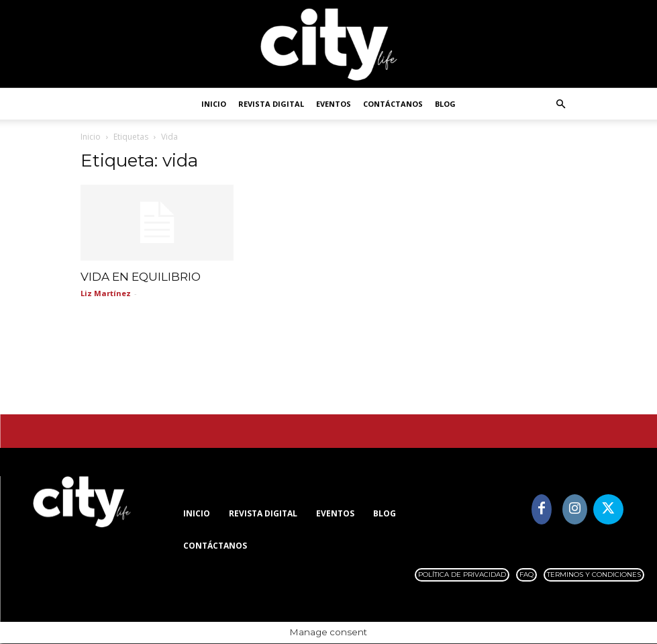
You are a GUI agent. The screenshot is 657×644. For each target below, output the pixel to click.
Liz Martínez (106, 294)
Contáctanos (393, 104)
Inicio (214, 104)
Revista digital (271, 104)
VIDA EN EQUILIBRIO (141, 277)
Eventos (334, 104)
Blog (445, 104)
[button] (561, 104)
